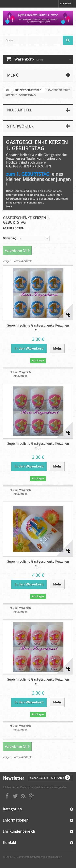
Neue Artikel (19, 110)
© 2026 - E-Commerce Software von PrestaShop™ (33, 857)
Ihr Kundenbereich (19, 831)
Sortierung (10, 238)
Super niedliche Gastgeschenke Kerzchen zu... (38, 328)
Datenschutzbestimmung (35, 787)
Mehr (9, 206)
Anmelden (66, 3)
